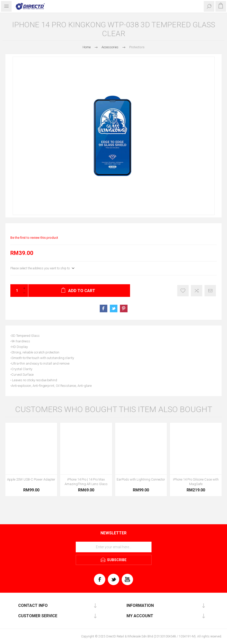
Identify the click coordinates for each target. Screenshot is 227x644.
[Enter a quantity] (15, 291)
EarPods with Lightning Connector (141, 479)
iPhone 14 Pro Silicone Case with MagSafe (196, 482)
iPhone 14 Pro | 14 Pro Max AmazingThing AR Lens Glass (86, 482)
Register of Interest (183, 291)
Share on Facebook (104, 308)
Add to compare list (197, 291)
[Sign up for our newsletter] (114, 547)
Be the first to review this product (34, 238)
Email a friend (210, 291)
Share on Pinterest (124, 308)
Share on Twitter (114, 308)
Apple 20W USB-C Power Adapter (31, 479)
